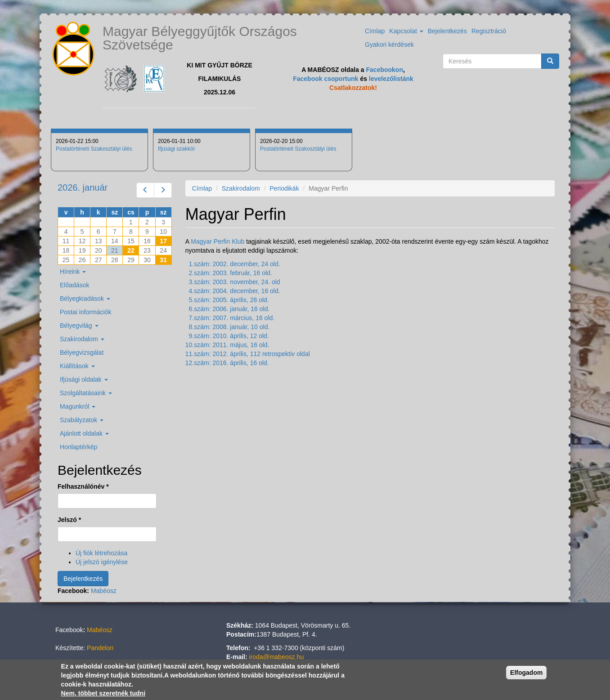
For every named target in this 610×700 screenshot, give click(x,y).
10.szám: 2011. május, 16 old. (227, 345)
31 (163, 260)
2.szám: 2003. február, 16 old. (231, 273)
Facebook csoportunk (325, 79)
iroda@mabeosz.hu (277, 657)
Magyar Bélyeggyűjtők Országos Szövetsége (200, 38)
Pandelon (100, 648)
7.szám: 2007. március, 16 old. (232, 318)
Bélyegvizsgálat (82, 352)
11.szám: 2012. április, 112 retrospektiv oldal (248, 354)
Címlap (375, 31)
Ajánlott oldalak (84, 433)
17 (163, 241)
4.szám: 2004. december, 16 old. (235, 291)
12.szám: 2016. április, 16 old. (227, 363)
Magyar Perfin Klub (218, 241)
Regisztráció (489, 31)
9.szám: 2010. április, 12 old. (229, 336)
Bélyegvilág (79, 325)
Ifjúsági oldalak (84, 379)
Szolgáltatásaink (86, 393)
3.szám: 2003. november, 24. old (235, 282)
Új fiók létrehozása (101, 553)
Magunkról (78, 406)
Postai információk (85, 312)
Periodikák (284, 188)
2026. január (83, 187)
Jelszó (69, 520)
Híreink (73, 272)
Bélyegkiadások (85, 299)
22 (131, 250)
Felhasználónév (83, 486)
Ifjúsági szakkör (177, 149)
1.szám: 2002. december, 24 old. (235, 264)
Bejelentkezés (447, 31)
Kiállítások (77, 366)
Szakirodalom (241, 188)
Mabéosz (104, 591)
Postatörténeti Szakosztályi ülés (94, 149)
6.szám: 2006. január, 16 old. (229, 309)
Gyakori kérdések (389, 45)
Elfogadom (526, 673)
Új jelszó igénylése (102, 562)
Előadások (74, 285)
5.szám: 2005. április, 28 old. (229, 300)
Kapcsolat (406, 31)
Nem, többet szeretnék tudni (103, 693)
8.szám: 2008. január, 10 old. (229, 327)
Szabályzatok (82, 420)
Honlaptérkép (78, 447)
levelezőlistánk (391, 79)
